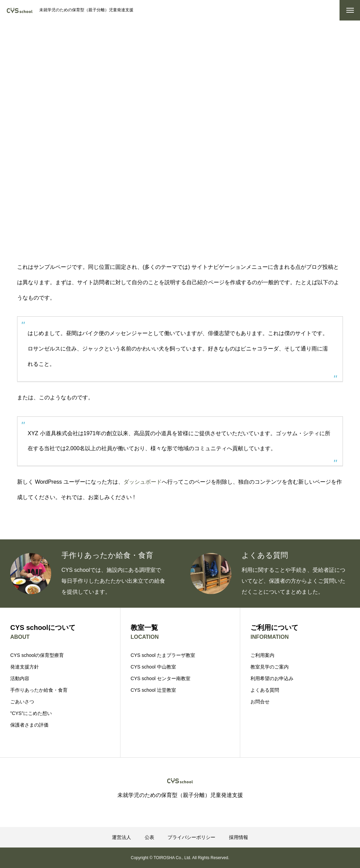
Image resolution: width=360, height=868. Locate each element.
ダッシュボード (143, 482)
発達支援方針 (25, 667)
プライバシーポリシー (191, 837)
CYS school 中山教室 (153, 667)
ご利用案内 (262, 655)
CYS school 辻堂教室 (153, 690)
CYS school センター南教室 (161, 678)
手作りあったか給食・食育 (39, 690)
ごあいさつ (22, 702)
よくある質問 (265, 690)
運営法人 (121, 837)
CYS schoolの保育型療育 (37, 655)
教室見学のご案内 (270, 667)
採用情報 (239, 837)
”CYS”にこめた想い (31, 713)
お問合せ (260, 702)
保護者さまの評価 (29, 725)
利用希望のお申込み (272, 678)
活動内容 (20, 678)
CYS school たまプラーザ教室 (163, 655)
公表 (149, 837)
